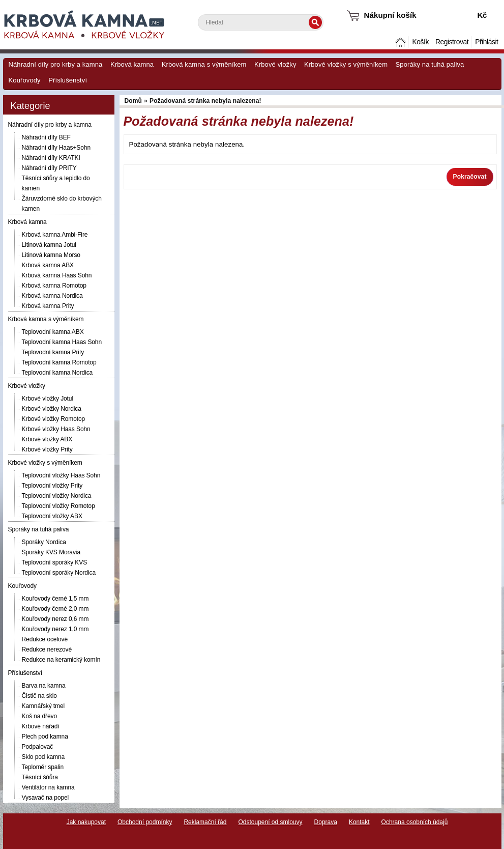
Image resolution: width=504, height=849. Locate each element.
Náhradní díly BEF (46, 137)
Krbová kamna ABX (48, 265)
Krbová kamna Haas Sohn (57, 275)
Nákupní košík (390, 15)
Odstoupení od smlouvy (270, 822)
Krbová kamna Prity (48, 306)
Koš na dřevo (40, 716)
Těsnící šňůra (40, 777)
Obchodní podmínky (145, 822)
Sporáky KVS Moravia (51, 552)
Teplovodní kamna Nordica (57, 373)
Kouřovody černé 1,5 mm (55, 599)
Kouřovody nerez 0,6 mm (55, 619)
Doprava (326, 822)
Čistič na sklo (39, 696)
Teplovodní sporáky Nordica (59, 573)
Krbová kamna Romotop (54, 286)
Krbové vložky (275, 64)
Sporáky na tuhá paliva (430, 64)
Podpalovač (38, 747)
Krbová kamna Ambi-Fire (55, 235)
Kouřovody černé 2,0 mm (55, 609)
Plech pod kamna (45, 737)
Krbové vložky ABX (47, 439)
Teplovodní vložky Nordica (57, 496)
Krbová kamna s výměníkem (204, 64)
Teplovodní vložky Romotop (58, 506)
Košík (420, 42)
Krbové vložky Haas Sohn (56, 429)
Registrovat (452, 42)
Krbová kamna (132, 64)
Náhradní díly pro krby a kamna (56, 64)
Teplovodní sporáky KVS (55, 562)
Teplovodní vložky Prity (52, 486)
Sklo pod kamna (43, 757)
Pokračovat (470, 177)
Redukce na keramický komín (61, 660)
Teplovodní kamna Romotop (59, 362)
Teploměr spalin (43, 767)
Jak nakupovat (86, 822)
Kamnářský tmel (43, 706)
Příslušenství (68, 80)
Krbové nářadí (41, 726)
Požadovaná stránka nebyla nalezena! (205, 101)
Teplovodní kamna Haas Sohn (62, 342)
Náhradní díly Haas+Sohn (56, 148)
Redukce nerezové (47, 649)
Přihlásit (486, 42)
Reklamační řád (205, 822)
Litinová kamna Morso (51, 255)
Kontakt (359, 822)
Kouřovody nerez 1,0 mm (55, 629)
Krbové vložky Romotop (54, 419)
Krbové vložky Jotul (48, 399)
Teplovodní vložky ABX (52, 516)
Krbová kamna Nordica (52, 296)
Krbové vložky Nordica (52, 409)
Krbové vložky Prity (47, 449)
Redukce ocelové (45, 639)
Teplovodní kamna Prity (53, 352)
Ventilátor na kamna (48, 787)
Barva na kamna (44, 686)
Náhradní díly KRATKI (51, 158)
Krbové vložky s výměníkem (346, 64)
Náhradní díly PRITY (49, 168)
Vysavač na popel (46, 798)
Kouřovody (25, 80)
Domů (401, 42)
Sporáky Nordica (44, 542)
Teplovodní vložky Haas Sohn (61, 475)
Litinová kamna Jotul (49, 245)
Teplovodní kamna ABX (53, 332)
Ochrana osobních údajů (415, 822)
